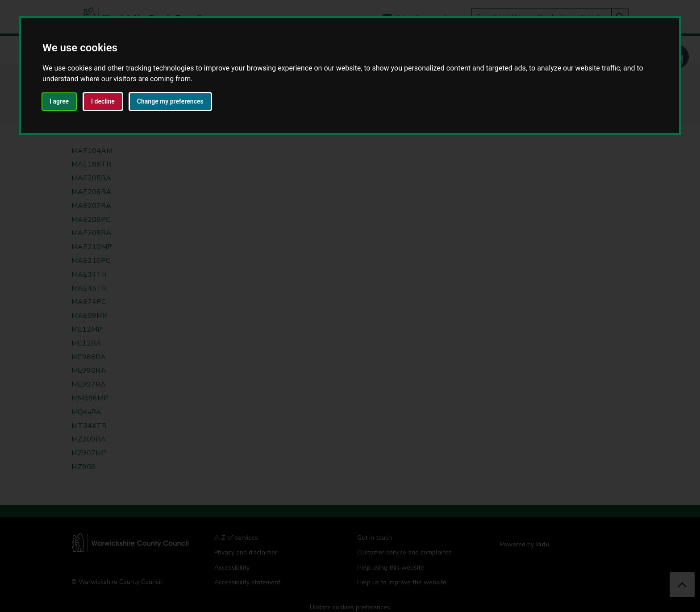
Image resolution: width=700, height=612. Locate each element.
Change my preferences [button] (170, 101)
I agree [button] (59, 101)
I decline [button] (103, 101)
